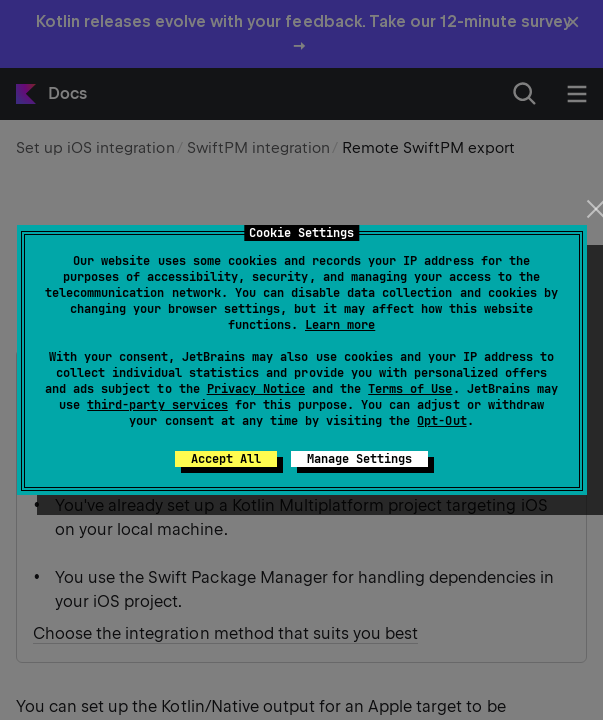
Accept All (226, 459)
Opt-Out (441, 421)
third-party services (157, 405)
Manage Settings (359, 459)
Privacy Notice (256, 389)
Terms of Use (410, 389)
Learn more (340, 325)
